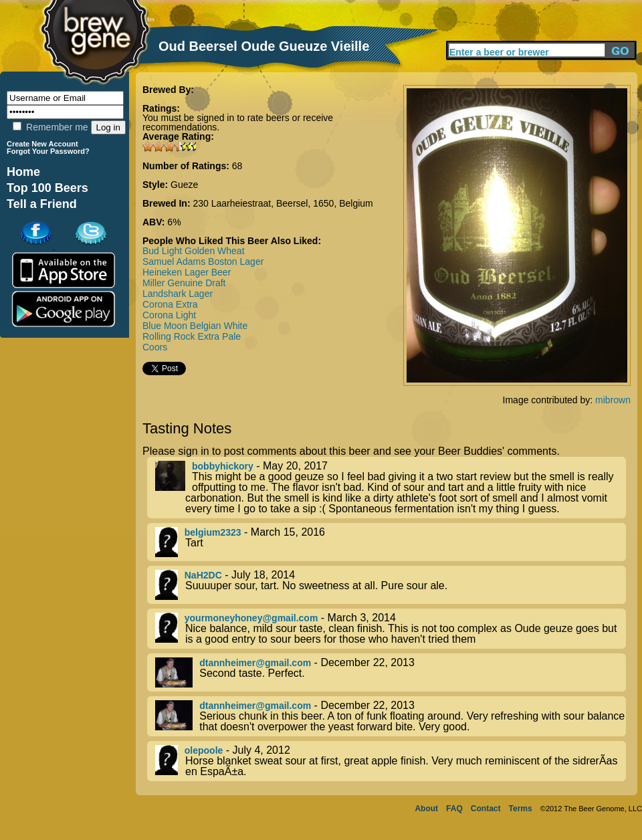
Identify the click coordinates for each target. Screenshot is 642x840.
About (426, 809)
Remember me (50, 127)
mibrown (613, 400)
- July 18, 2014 (391, 585)
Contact (486, 809)
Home (23, 172)
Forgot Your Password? (48, 151)
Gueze (184, 185)
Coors (155, 347)
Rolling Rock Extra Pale (192, 336)
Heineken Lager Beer (187, 272)
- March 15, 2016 (391, 542)
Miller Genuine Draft (184, 283)
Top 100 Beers (47, 188)
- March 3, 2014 (391, 629)
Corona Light (169, 315)
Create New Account (42, 144)
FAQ (454, 809)
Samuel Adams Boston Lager (203, 261)
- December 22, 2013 (391, 672)
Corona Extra (170, 304)
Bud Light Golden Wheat (194, 251)
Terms (521, 809)
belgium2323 (213, 532)
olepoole (204, 750)
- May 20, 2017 (391, 488)
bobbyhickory (223, 466)
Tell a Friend (42, 204)
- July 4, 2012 (391, 761)
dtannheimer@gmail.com (255, 663)
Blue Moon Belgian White (195, 326)
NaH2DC (203, 575)
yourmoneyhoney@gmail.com (251, 618)
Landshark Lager (178, 294)
